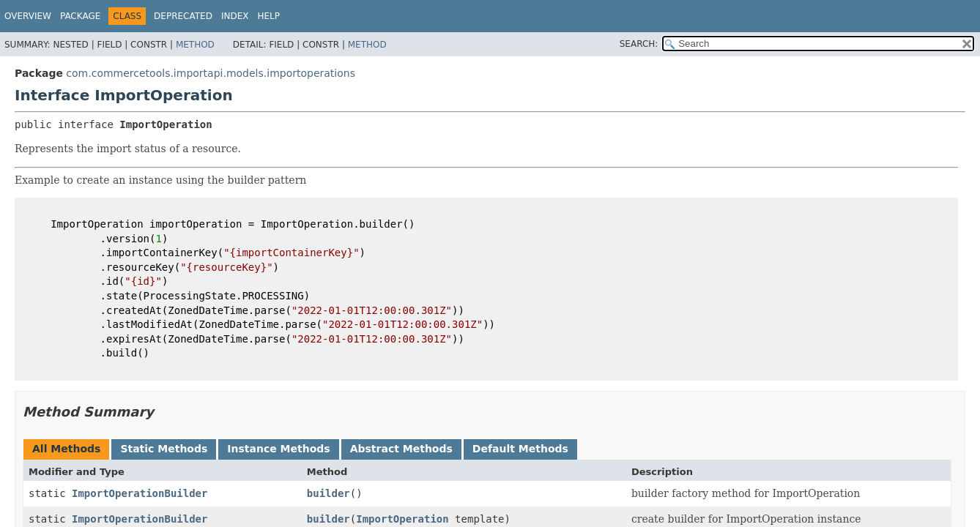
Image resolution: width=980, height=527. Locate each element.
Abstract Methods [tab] (401, 449)
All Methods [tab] (66, 449)
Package (80, 16)
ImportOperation (402, 519)
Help (268, 16)
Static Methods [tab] (164, 449)
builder (328, 493)
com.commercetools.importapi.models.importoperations (211, 73)
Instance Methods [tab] (278, 449)
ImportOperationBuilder (140, 493)
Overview (28, 16)
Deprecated (183, 16)
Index (235, 16)
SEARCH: (639, 44)
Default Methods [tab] (520, 449)
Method (195, 45)
